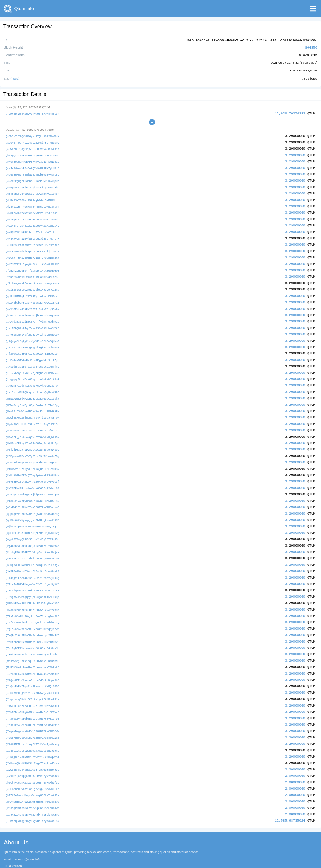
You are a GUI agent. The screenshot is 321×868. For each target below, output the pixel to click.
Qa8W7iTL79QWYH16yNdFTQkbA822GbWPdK (32, 135)
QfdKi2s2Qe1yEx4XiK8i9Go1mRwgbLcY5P (32, 272)
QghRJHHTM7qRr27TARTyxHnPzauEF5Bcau (32, 291)
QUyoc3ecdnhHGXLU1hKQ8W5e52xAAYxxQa (32, 595)
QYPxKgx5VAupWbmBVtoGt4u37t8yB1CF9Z (32, 700)
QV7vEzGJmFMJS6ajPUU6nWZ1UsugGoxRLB (32, 601)
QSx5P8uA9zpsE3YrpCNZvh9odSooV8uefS (32, 557)
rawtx (15, 78)
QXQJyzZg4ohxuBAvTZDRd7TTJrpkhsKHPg (32, 793)
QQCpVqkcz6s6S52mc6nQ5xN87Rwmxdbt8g (32, 502)
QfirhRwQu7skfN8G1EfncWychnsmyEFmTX (32, 278)
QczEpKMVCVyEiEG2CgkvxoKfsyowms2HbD (32, 185)
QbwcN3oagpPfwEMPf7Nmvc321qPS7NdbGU (32, 160)
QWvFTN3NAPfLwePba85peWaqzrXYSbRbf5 (32, 651)
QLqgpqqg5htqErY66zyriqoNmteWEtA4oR (32, 371)
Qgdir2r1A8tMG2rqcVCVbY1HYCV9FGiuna (32, 284)
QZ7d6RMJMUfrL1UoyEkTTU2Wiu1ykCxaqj (32, 725)
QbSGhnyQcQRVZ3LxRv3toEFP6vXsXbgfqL (32, 762)
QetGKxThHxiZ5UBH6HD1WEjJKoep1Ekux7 (32, 253)
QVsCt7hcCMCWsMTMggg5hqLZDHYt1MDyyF (32, 626)
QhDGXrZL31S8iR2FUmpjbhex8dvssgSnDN (32, 309)
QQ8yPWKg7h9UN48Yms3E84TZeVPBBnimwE (32, 495)
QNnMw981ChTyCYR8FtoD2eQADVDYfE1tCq (32, 421)
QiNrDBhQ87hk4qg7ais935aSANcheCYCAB (32, 322)
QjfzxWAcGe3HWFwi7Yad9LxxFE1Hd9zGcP (32, 346)
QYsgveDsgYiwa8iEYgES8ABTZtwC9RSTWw (32, 713)
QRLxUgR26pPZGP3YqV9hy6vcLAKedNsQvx (32, 539)
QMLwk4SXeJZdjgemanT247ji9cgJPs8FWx (32, 408)
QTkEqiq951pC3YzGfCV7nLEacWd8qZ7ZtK (32, 576)
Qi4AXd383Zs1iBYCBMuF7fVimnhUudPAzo (32, 315)
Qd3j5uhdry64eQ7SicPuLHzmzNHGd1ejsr (32, 191)
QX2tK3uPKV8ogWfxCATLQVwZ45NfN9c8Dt (32, 657)
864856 (311, 47)
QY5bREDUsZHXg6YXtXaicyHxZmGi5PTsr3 (32, 694)
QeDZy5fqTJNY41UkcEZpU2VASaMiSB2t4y (32, 222)
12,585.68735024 (290, 799)
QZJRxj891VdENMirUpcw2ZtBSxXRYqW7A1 (32, 737)
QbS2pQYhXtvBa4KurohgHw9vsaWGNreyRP (32, 154)
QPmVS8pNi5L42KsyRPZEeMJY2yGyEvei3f (32, 471)
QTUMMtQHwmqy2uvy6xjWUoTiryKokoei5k (32, 113)
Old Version (14, 845)
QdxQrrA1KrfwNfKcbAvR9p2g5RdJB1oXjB (32, 210)
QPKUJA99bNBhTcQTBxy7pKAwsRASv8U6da (32, 464)
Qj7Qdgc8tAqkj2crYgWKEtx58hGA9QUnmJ (32, 334)
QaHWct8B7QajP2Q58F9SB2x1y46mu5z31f (32, 148)
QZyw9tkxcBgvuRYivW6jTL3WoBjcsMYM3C (32, 750)
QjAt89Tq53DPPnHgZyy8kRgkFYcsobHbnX (32, 340)
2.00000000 (295, 756)
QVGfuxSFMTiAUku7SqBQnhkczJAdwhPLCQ (32, 607)
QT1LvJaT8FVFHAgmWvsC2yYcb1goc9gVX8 (32, 570)
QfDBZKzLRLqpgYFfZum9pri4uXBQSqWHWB (32, 266)
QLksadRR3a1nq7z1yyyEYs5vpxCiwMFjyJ (32, 359)
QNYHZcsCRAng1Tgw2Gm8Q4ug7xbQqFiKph (32, 433)
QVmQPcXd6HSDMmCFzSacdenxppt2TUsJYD (32, 619)
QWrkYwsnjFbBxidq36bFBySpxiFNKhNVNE (32, 644)
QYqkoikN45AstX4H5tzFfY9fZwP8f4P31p (32, 706)
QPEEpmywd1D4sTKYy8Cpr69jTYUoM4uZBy (32, 446)
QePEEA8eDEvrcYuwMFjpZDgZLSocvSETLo (32, 768)
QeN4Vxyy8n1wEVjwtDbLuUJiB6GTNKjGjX (32, 235)
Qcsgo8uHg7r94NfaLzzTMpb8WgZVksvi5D (32, 173)
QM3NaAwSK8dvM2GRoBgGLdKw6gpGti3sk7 (32, 390)
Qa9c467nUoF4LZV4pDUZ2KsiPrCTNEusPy (32, 142)
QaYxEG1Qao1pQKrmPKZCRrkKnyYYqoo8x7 (32, 756)
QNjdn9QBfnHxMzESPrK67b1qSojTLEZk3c (32, 415)
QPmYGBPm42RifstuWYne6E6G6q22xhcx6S (32, 477)
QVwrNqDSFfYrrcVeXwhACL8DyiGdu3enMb (32, 632)
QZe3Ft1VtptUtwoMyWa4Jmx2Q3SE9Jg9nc (32, 731)
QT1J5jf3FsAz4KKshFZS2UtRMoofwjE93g (32, 564)
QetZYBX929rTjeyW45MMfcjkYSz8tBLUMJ (32, 259)
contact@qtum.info (28, 838)
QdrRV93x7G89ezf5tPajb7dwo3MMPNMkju (32, 197)
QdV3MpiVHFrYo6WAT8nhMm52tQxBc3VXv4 (32, 204)
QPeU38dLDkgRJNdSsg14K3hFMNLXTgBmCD (32, 452)
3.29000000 (295, 153)
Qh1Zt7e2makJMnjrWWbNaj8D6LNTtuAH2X (32, 775)
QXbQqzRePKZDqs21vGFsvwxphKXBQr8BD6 (32, 669)
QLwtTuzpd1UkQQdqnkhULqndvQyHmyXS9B (32, 384)
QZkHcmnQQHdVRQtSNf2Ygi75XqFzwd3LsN (32, 744)
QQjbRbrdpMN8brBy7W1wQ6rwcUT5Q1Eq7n (32, 514)
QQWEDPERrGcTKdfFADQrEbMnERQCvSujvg (32, 520)
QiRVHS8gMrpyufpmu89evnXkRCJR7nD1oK (32, 328)
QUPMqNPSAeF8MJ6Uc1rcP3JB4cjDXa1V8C (32, 588)
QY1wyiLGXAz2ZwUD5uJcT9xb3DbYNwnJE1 (32, 688)
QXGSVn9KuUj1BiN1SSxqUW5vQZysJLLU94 (32, 675)
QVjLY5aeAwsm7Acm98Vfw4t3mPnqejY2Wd (32, 613)
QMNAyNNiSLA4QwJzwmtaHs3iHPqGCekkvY (32, 781)
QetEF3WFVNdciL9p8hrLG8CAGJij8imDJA (32, 247)
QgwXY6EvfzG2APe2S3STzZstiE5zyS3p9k (32, 303)
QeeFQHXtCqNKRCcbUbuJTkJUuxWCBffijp (32, 228)
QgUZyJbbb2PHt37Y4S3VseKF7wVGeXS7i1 (32, 297)
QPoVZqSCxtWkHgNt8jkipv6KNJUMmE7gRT (32, 483)
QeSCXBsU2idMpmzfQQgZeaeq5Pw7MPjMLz (32, 241)
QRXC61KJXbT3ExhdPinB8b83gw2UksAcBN (32, 545)
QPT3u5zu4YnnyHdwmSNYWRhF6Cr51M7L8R (32, 489)
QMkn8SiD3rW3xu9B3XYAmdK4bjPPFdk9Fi (32, 402)
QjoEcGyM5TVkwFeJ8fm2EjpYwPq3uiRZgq (32, 353)
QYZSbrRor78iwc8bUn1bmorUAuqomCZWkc (32, 719)
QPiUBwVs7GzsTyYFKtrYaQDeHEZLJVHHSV (32, 458)
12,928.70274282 (290, 112)
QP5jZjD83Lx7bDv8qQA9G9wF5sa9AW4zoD (32, 439)
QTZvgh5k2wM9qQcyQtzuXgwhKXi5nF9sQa (32, 582)
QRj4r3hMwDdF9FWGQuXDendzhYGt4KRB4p (32, 533)
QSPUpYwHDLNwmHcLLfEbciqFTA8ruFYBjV (32, 551)
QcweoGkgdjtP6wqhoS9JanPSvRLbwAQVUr (32, 179)
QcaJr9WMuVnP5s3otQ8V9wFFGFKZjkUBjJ (32, 166)
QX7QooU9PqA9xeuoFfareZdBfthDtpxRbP (32, 663)
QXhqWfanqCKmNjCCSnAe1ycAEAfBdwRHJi (32, 682)
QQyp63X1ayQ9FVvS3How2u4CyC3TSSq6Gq (32, 526)
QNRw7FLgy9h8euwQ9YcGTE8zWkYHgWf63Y (32, 427)
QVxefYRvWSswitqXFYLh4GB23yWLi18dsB (32, 638)
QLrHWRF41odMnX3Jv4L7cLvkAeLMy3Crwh (32, 377)
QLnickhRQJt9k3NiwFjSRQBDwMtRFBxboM (32, 365)
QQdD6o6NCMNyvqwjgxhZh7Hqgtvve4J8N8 (32, 508)
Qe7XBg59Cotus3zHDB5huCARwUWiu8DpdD (32, 216)
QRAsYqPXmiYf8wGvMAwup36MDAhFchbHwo (32, 787)
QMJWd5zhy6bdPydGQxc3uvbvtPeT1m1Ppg (32, 396)
